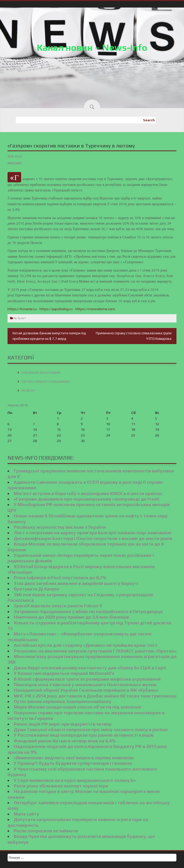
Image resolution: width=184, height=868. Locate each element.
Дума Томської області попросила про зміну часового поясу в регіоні (91, 729)
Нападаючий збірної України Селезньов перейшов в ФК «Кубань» (86, 690)
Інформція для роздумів (41, 372)
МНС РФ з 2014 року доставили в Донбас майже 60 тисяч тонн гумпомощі (95, 696)
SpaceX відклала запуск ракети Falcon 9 (58, 606)
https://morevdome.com (95, 309)
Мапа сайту (27, 814)
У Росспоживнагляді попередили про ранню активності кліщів (84, 735)
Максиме (15, 163)
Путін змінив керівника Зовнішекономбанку (63, 701)
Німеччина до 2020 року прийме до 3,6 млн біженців (71, 617)
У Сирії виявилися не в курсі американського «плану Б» (75, 780)
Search (149, 120)
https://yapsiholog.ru (56, 309)
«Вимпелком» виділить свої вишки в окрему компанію (74, 758)
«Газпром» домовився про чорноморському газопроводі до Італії (87, 499)
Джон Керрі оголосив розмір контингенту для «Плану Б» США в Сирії (90, 668)
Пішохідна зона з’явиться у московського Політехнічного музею (85, 685)
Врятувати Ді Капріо (36, 589)
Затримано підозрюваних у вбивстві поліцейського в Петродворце (88, 611)
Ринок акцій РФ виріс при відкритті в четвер (63, 724)
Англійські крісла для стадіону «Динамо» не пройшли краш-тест (86, 645)
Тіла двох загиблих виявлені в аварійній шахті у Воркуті (76, 583)
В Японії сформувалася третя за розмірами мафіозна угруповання (87, 679)
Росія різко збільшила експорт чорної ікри (61, 786)
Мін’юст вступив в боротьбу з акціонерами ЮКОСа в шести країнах (88, 493)
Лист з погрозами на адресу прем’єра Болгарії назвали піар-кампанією (93, 533)
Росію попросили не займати (46, 831)
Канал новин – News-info (92, 47)
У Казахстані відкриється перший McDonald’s (64, 673)
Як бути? (20, 318)
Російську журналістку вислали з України (60, 527)
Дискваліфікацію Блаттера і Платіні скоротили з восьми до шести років (93, 538)
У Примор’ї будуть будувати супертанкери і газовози (73, 763)
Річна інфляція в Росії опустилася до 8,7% (60, 578)
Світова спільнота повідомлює (46, 381)
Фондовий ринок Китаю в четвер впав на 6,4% (65, 741)
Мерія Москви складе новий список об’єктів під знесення (77, 707)
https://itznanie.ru (22, 309)
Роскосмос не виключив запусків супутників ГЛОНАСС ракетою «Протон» (95, 651)
